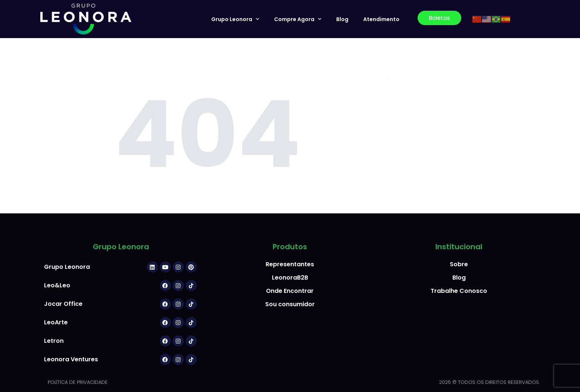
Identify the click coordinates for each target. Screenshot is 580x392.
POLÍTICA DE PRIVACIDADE (78, 382)
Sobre (459, 264)
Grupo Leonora (235, 19)
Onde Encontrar (290, 291)
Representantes (290, 264)
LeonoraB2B (290, 278)
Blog (342, 19)
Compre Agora (298, 19)
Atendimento (381, 19)
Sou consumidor (290, 304)
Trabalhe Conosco (459, 291)
